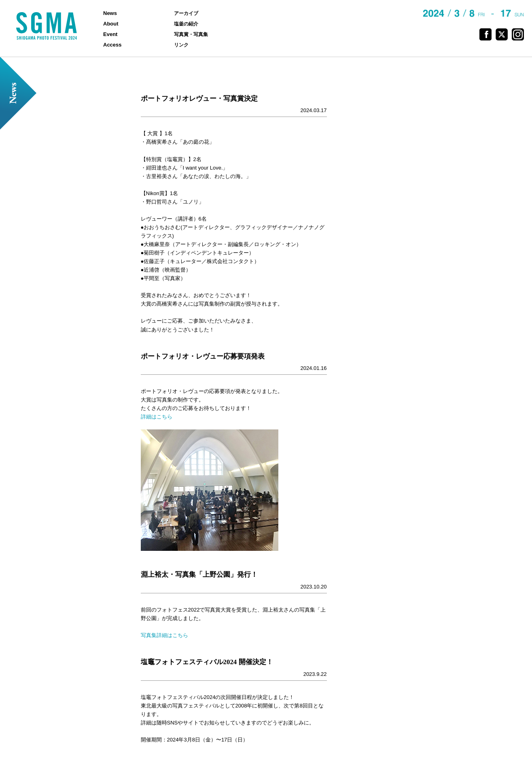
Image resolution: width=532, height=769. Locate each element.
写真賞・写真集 (191, 34)
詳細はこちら (157, 417)
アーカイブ (186, 13)
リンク (181, 45)
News (110, 13)
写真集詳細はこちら (164, 635)
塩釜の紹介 (186, 24)
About (111, 24)
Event (110, 34)
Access (112, 45)
